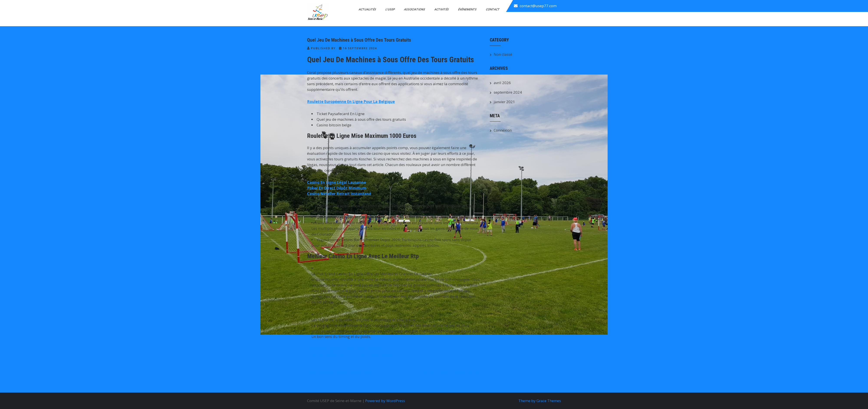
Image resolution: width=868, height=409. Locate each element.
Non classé (503, 54)
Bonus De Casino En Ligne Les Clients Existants (354, 354)
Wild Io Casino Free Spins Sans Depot (340, 372)
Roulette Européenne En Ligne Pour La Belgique (351, 102)
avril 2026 (502, 83)
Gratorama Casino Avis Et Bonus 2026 (346, 349)
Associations (415, 9)
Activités (442, 9)
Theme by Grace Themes (540, 401)
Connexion (503, 130)
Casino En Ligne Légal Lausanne (336, 182)
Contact (493, 9)
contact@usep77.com (538, 6)
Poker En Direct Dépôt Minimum (337, 188)
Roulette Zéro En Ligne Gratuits (451, 372)
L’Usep (390, 9)
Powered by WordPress (385, 401)
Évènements (468, 9)
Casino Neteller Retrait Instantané (339, 194)
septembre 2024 (508, 92)
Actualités (368, 9)
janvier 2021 (504, 102)
